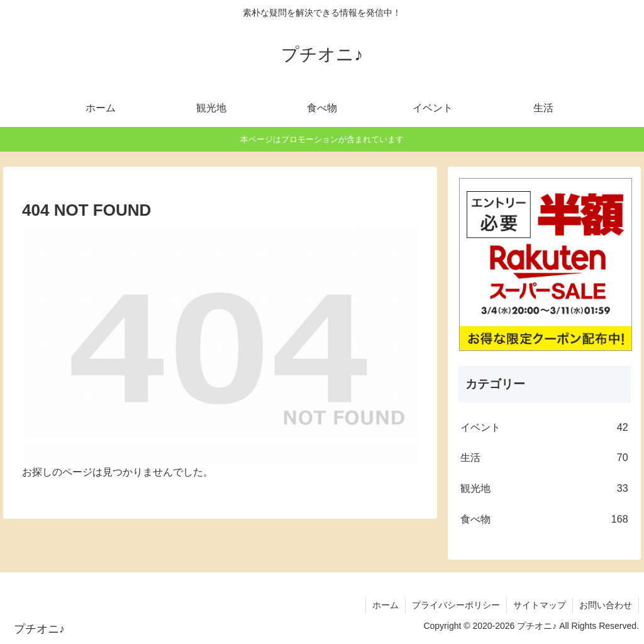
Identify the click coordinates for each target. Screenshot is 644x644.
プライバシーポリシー (456, 605)
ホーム (386, 605)
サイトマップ (540, 605)
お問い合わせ (606, 605)
